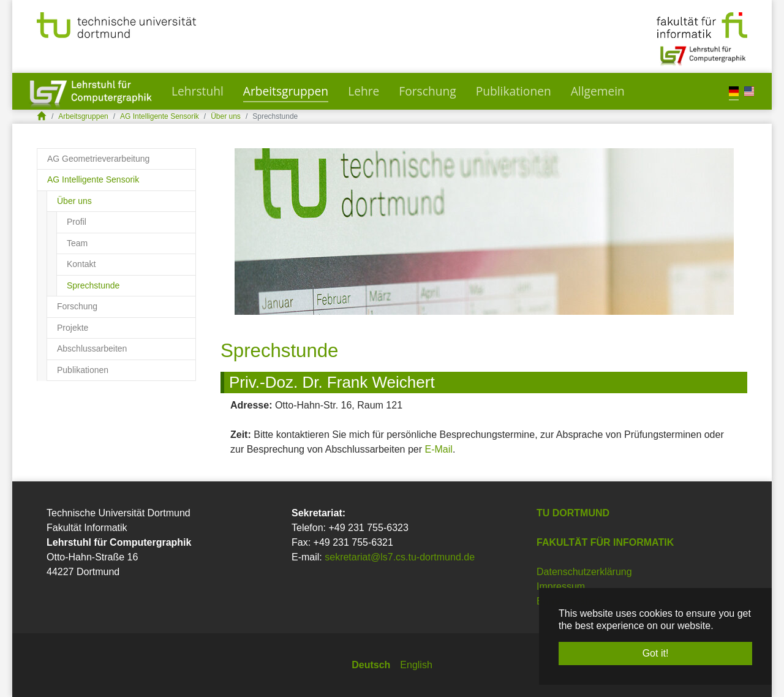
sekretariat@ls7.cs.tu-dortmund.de (400, 557)
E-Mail (439, 449)
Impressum (561, 586)
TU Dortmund (573, 513)
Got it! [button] (656, 653)
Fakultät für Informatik (605, 542)
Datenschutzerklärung (584, 572)
